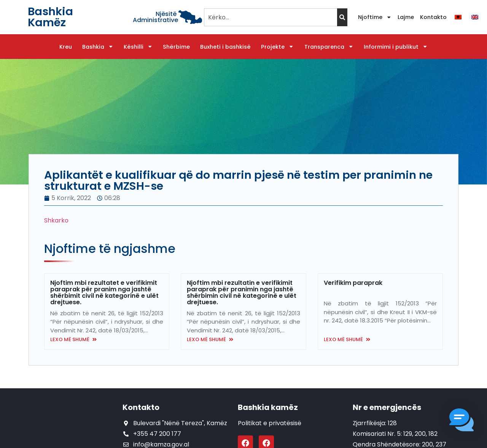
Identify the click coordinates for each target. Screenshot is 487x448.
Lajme (406, 17)
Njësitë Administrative (155, 17)
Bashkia (98, 47)
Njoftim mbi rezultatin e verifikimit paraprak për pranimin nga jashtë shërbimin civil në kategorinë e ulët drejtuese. (242, 292)
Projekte (277, 47)
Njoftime (375, 17)
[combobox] (270, 17)
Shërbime (176, 47)
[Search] (342, 17)
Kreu (66, 47)
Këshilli (138, 47)
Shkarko (56, 220)
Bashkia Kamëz (50, 17)
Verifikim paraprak (353, 283)
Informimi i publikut (396, 47)
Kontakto (433, 17)
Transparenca (329, 47)
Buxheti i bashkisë (225, 47)
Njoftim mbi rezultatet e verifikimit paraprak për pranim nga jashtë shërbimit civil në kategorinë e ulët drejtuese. (104, 292)
